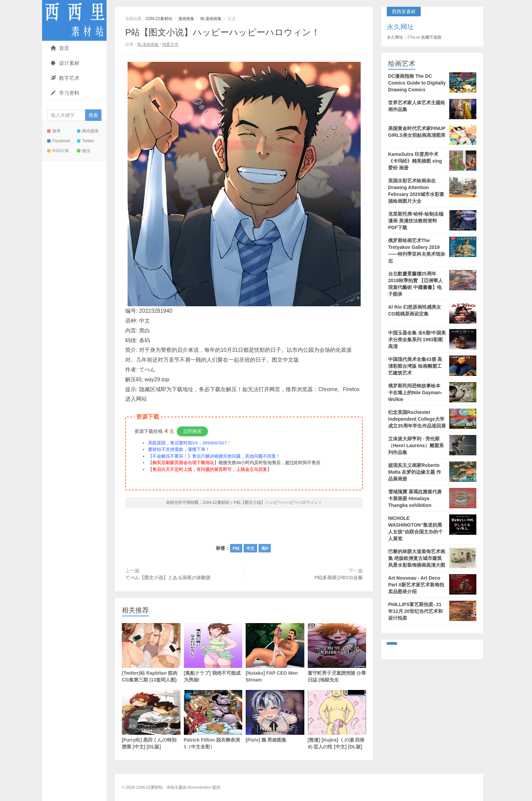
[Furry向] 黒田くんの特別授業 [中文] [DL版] (151, 720)
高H (265, 548)
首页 (60, 48)
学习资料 (65, 93)
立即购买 (192, 431)
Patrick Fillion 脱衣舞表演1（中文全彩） (213, 720)
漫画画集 (186, 19)
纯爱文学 (170, 44)
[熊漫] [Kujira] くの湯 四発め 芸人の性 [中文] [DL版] (337, 720)
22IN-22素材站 (74, 20)
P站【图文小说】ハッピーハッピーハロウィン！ (223, 32)
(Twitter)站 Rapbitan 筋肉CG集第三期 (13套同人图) (151, 653)
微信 (84, 151)
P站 (236, 548)
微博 (54, 131)
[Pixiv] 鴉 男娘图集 (275, 716)
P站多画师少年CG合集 (339, 578)
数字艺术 (65, 78)
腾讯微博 (88, 131)
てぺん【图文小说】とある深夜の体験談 (168, 578)
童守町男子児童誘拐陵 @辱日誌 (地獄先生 (337, 653)
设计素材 (65, 63)
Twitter (85, 141)
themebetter (199, 787)
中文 (250, 548)
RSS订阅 (58, 151)
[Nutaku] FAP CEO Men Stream (275, 653)
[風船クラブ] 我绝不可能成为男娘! (213, 653)
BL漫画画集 (211, 19)
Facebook (59, 141)
